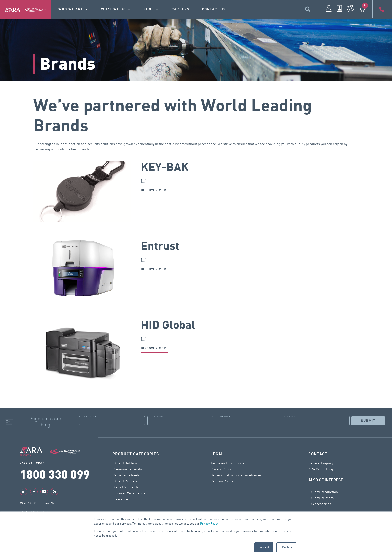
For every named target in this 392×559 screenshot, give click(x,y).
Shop (151, 9)
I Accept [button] (264, 547)
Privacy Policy (209, 524)
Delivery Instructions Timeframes (236, 475)
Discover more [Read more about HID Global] (155, 348)
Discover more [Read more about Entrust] (155, 269)
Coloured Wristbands (129, 493)
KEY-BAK (165, 167)
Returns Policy (222, 481)
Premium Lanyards (127, 469)
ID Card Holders (125, 463)
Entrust (160, 246)
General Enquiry (321, 463)
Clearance (120, 499)
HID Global (168, 325)
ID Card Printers (125, 481)
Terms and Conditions (227, 463)
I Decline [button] (286, 547)
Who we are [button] (74, 9)
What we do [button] (116, 9)
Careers (181, 9)
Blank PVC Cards (126, 487)
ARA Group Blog (321, 469)
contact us (214, 9)
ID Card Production (323, 492)
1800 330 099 (55, 474)
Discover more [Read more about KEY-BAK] (155, 190)
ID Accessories (320, 504)
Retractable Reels (126, 475)
